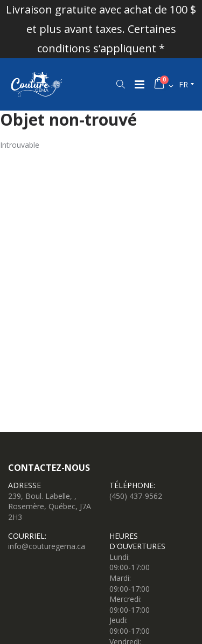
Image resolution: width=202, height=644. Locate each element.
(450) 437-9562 (136, 496)
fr (183, 84)
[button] (120, 84)
